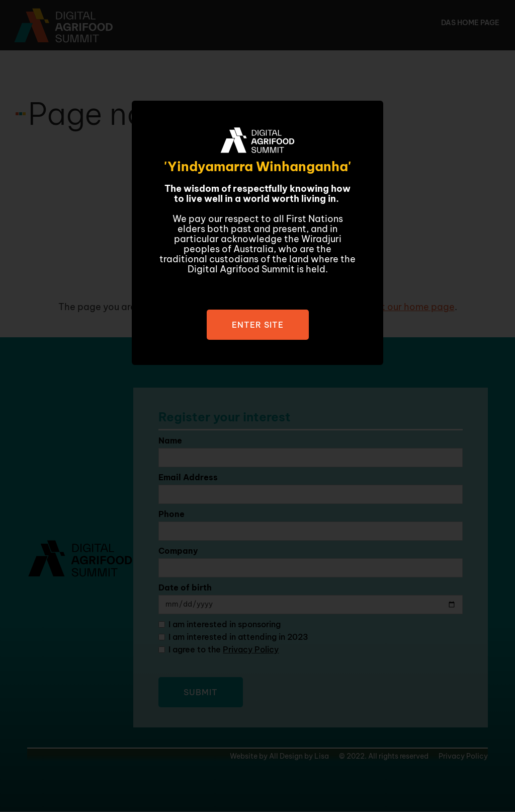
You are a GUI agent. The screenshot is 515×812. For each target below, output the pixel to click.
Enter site (258, 325)
